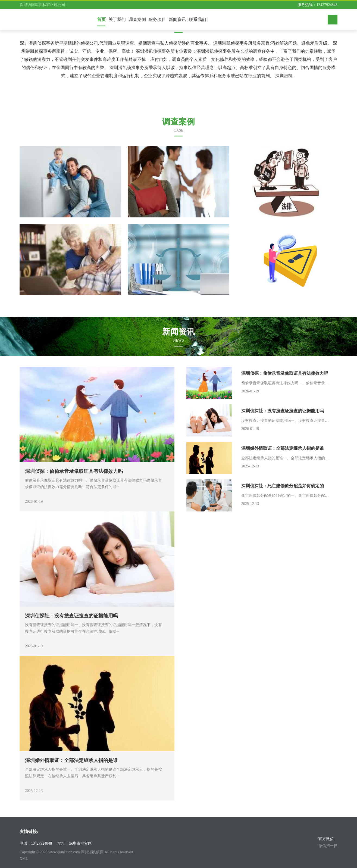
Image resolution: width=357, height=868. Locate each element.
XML (24, 859)
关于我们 (117, 19)
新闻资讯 (177, 19)
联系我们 (198, 19)
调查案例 (137, 19)
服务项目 (157, 19)
